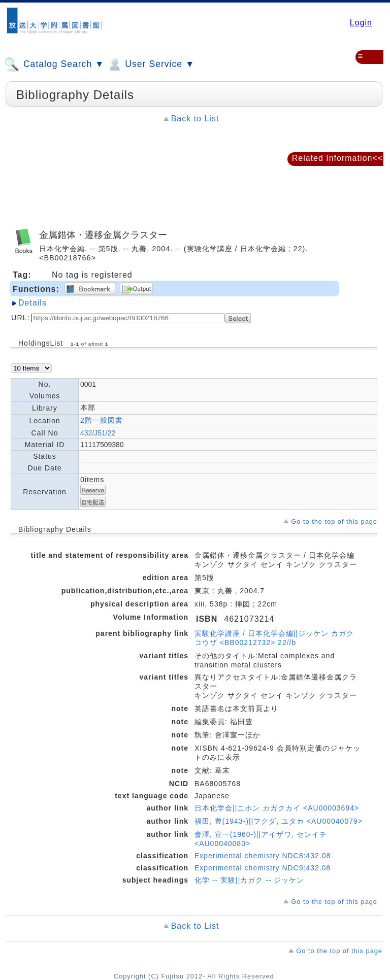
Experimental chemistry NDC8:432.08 (263, 856)
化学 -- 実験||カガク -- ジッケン (249, 880)
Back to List (195, 119)
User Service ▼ (151, 64)
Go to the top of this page (334, 521)
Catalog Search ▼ (54, 64)
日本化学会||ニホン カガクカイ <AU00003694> (277, 808)
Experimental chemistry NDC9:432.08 (263, 868)
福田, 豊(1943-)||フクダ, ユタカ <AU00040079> (279, 821)
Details (32, 303)
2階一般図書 (102, 420)
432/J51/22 (98, 433)
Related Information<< (337, 158)
